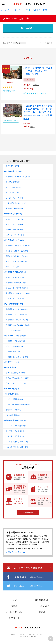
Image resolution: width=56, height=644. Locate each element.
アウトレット (12, 267)
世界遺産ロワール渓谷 (16, 283)
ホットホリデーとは (14, 612)
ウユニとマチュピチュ (16, 383)
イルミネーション (14, 219)
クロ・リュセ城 (13, 330)
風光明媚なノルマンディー (18, 293)
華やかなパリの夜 (13, 214)
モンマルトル (12, 193)
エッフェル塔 (13, 182)
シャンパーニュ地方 (15, 298)
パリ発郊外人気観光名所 (16, 272)
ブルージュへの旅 (14, 346)
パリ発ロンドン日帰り (16, 341)
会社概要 (42, 612)
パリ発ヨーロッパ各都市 (40, 10)
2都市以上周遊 (13, 415)
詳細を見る (28, 512)
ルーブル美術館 (13, 187)
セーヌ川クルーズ (15, 198)
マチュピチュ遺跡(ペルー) (17, 378)
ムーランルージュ (14, 230)
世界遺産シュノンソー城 (17, 314)
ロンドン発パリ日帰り (16, 426)
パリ (26, 10)
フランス (18, 10)
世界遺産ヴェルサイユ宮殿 (18, 246)
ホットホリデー (6, 10)
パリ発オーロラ (13, 351)
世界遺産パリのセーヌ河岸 (18, 177)
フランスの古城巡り (13, 304)
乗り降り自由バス (14, 208)
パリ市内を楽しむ (13, 171)
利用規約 (14, 606)
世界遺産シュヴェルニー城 (18, 325)
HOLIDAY (29, 4)
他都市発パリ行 (13, 410)
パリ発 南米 (10, 367)
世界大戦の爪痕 (12, 389)
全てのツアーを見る (12, 166)
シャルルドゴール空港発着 (18, 404)
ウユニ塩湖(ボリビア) (16, 373)
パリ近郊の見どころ (14, 240)
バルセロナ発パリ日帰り (17, 447)
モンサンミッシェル (15, 277)
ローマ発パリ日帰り (15, 431)
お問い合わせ (14, 618)
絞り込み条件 (28, 28)
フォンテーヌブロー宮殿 (17, 251)
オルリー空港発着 (14, 399)
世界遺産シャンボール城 (17, 309)
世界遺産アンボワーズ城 (17, 320)
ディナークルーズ (14, 224)
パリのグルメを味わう (16, 203)
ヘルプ (14, 600)
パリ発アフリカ (12, 362)
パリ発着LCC (11, 394)
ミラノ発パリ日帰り (15, 436)
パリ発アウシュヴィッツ (17, 357)
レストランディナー (15, 235)
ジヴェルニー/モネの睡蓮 (17, 288)
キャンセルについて (42, 606)
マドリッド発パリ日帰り (17, 442)
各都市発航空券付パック (15, 420)
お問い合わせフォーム (16, 552)
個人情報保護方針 (42, 600)
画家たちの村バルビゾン (17, 256)
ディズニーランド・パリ (17, 261)
